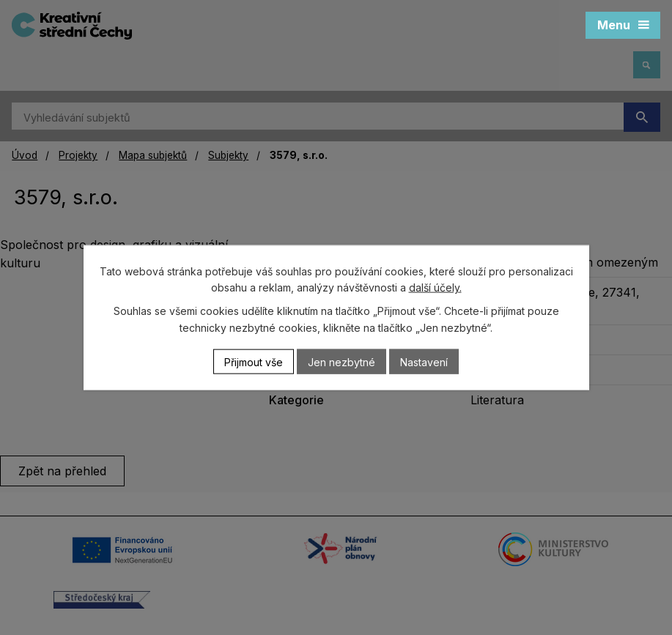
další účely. (435, 287)
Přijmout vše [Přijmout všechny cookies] (254, 361)
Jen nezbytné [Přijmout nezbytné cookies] (341, 361)
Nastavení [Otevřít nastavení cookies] (424, 361)
